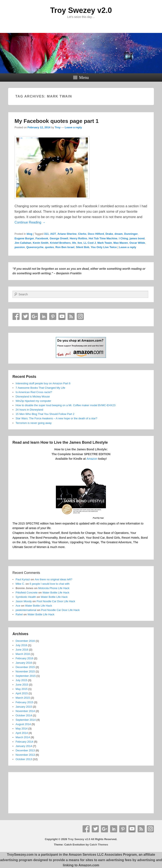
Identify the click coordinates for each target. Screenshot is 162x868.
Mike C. (20, 584)
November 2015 (25, 671)
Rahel (19, 614)
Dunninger (131, 234)
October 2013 (24, 759)
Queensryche (35, 247)
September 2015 (26, 676)
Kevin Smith (41, 243)
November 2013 (25, 755)
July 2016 (21, 645)
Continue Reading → (30, 222)
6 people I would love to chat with (50, 584)
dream (119, 234)
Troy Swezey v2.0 (81, 10)
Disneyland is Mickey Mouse (33, 397)
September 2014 (26, 720)
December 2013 (25, 750)
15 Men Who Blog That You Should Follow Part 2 (45, 414)
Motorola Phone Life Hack (54, 588)
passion (20, 247)
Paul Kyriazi (23, 579)
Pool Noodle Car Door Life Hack (56, 601)
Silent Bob (83, 247)
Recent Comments (26, 573)
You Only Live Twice (104, 247)
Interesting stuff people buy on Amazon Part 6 (43, 383)
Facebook (42, 238)
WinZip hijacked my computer (33, 401)
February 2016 (24, 658)
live (80, 243)
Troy (58, 127)
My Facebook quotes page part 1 (57, 121)
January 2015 (24, 707)
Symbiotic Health (26, 597)
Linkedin (44, 316)
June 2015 (22, 685)
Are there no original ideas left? (54, 579)
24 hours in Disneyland (29, 410)
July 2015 (21, 680)
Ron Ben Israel (65, 247)
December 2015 (25, 667)
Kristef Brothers (60, 243)
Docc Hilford (96, 234)
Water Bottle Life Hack (56, 593)
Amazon (92, 459)
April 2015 (22, 693)
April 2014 (22, 733)
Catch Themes (99, 845)
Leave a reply (73, 127)
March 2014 (23, 737)
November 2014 (25, 711)
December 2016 (25, 641)
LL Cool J (90, 243)
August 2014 (23, 724)
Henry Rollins (78, 238)
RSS (71, 316)
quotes (50, 247)
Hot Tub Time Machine (103, 238)
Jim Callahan (23, 243)
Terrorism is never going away (34, 423)
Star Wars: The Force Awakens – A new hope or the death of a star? (56, 418)
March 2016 (23, 654)
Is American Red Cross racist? (34, 392)
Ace (18, 606)
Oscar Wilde (137, 243)
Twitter (25, 316)
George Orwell (59, 238)
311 (46, 234)
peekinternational (26, 610)
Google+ (34, 316)
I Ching (123, 238)
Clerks (82, 234)
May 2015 (22, 689)
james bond (137, 238)
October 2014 (24, 715)
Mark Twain (105, 243)
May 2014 (22, 729)
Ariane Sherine (67, 234)
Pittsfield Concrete (27, 593)
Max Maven (121, 243)
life (74, 243)
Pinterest (53, 316)
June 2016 (22, 650)
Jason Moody (24, 601)
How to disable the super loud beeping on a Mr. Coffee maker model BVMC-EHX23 (66, 405)
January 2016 (24, 663)
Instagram (80, 316)
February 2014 (24, 742)
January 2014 (24, 746)
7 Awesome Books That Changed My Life (40, 388)
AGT (53, 234)
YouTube (62, 316)
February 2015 (24, 702)
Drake (109, 234)
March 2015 (23, 698)
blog (30, 234)
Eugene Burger (24, 238)
